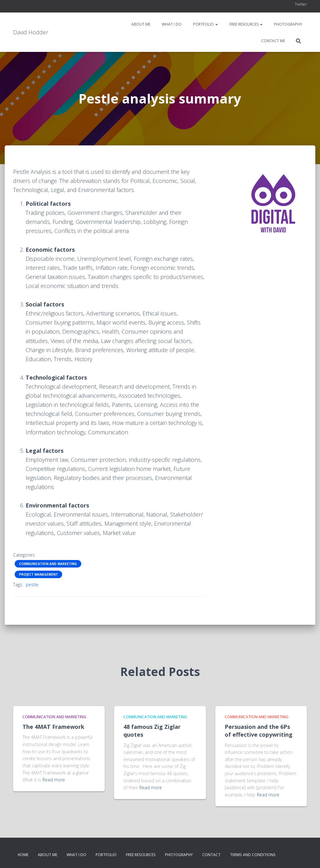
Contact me (273, 41)
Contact (211, 855)
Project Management (38, 574)
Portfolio (205, 24)
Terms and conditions (253, 855)
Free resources (245, 24)
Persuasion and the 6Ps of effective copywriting (259, 731)
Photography (288, 24)
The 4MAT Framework (53, 727)
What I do (171, 24)
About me (140, 24)
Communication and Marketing (48, 564)
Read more (54, 780)
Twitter (301, 4)
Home (23, 855)
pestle (32, 585)
